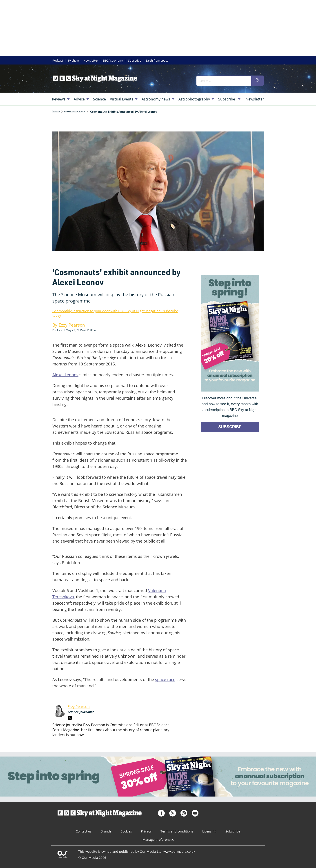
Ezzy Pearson (79, 707)
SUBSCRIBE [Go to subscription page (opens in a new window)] (230, 427)
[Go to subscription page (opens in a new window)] (230, 390)
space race (165, 679)
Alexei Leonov (65, 375)
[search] (257, 81)
